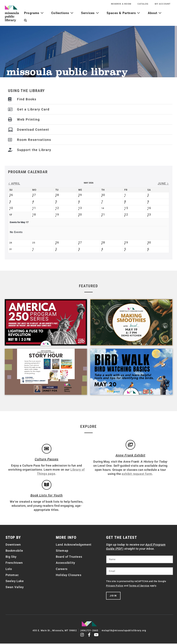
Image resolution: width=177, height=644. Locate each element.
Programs (34, 13)
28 (57, 195)
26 (11, 195)
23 (149, 214)
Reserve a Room (121, 4)
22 (126, 214)
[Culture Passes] (47, 449)
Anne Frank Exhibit (130, 456)
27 (34, 195)
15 (126, 208)
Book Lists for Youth (47, 496)
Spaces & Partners (123, 13)
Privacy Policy (115, 586)
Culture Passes (47, 460)
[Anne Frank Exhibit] (130, 445)
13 (80, 208)
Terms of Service (139, 586)
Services (90, 13)
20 (80, 214)
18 (34, 214)
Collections (62, 13)
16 (149, 208)
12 (57, 208)
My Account (163, 4)
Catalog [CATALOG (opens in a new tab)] (143, 4)
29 (80, 195)
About (155, 13)
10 (11, 208)
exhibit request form (137, 474)
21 (103, 214)
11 (34, 208)
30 (103, 195)
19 (57, 214)
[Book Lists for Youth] (47, 485)
